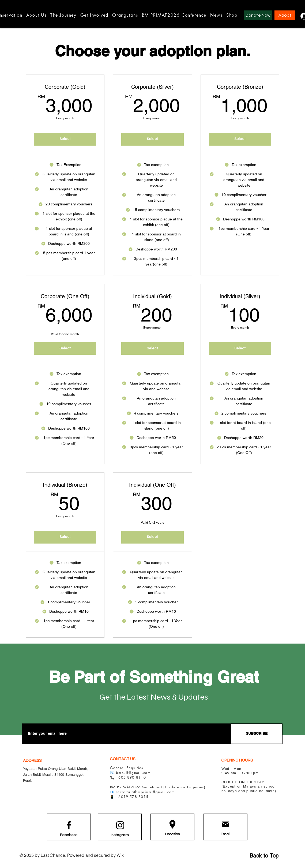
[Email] (225, 834)
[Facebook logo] (69, 825)
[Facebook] (69, 835)
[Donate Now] (258, 15)
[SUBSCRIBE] (257, 734)
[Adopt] (285, 15)
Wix (120, 855)
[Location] (172, 834)
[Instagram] (120, 835)
